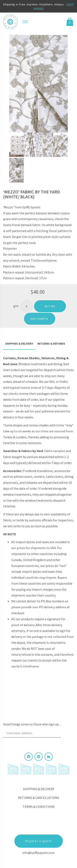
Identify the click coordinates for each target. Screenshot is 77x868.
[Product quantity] (27, 306)
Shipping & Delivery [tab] (19, 344)
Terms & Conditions (39, 807)
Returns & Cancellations (39, 798)
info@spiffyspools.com (38, 853)
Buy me (50, 306)
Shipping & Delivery (39, 789)
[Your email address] (32, 733)
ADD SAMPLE (40, 319)
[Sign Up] (68, 734)
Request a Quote (39, 841)
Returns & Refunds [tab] (51, 344)
